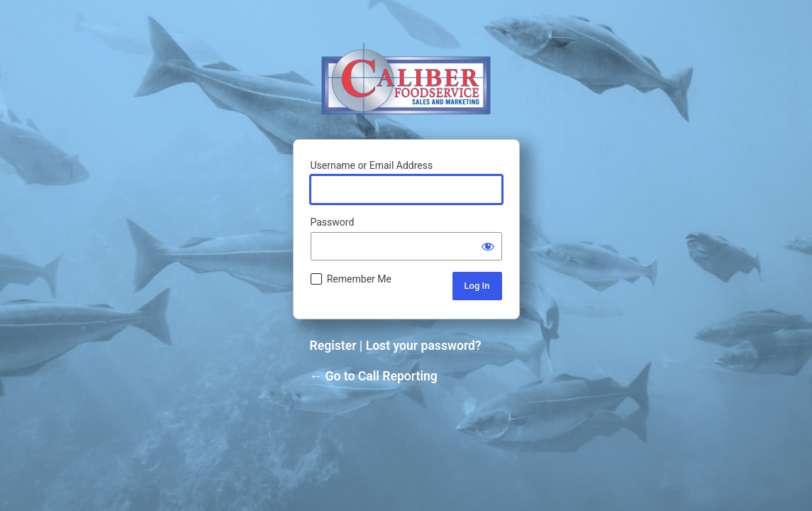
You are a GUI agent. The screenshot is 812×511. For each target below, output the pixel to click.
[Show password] (488, 246)
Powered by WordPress (406, 81)
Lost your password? (424, 346)
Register (333, 346)
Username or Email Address (372, 165)
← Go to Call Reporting (374, 376)
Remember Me (359, 279)
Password (333, 222)
